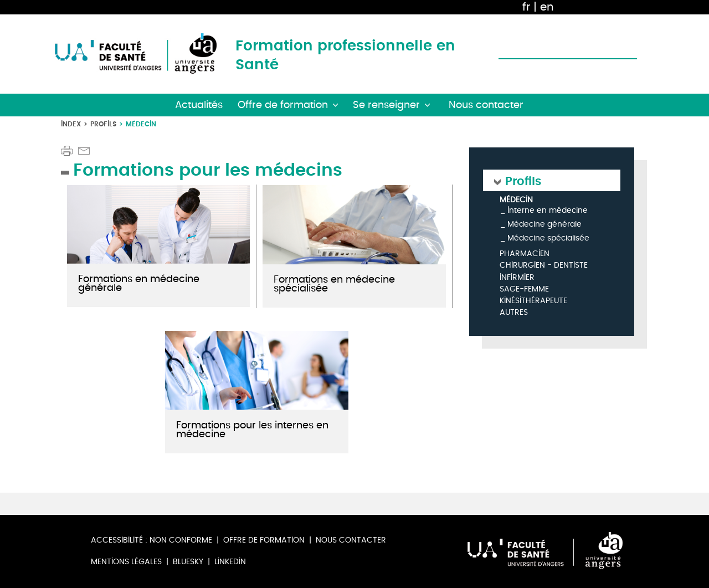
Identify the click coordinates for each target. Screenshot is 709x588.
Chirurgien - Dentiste (544, 266)
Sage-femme (524, 290)
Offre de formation (264, 540)
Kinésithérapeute (533, 301)
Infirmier (517, 278)
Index (71, 124)
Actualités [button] (199, 105)
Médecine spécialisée (548, 238)
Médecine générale (544, 224)
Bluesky (188, 562)
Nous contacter (351, 540)
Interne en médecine (548, 210)
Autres (514, 313)
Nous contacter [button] (486, 105)
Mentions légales (126, 562)
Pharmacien (525, 254)
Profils (103, 124)
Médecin (516, 200)
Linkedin (230, 562)
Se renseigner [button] (386, 105)
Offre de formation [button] (283, 105)
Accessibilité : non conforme (151, 540)
